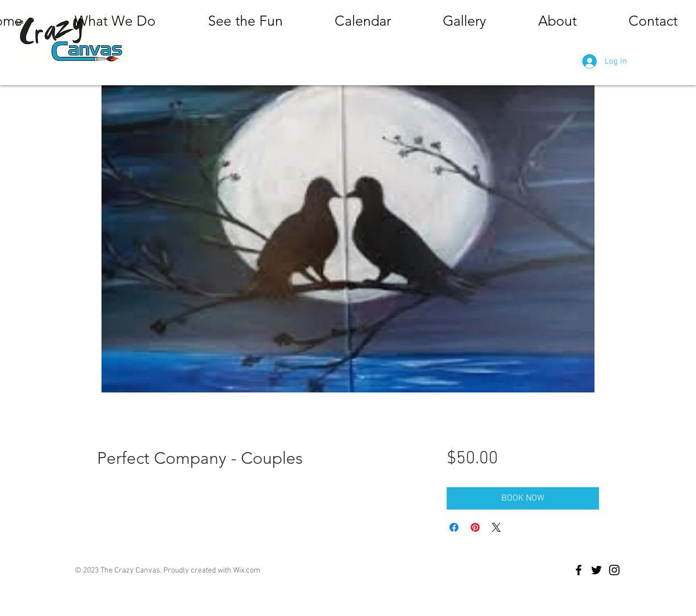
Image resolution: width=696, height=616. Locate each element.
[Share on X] (496, 527)
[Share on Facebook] (454, 527)
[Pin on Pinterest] (475, 527)
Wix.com (247, 571)
